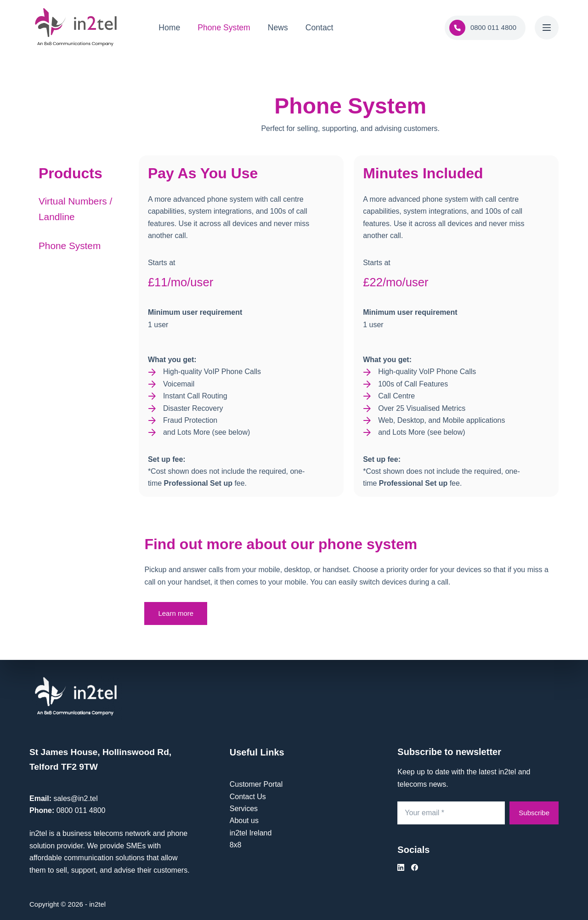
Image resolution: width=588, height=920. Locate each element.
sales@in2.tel (75, 798)
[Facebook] (415, 867)
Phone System (224, 28)
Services (244, 809)
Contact (319, 28)
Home (169, 28)
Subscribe (534, 813)
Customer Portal (256, 784)
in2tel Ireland (251, 833)
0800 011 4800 (483, 28)
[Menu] (547, 28)
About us (244, 821)
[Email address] (451, 813)
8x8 (236, 845)
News (278, 28)
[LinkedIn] (401, 867)
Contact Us (248, 797)
